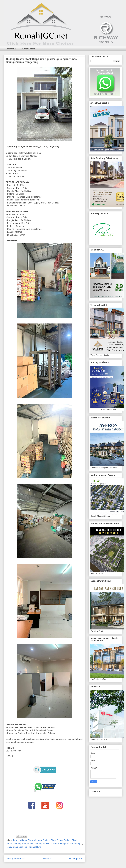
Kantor (56, 844)
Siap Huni (23, 847)
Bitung (16, 840)
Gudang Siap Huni (43, 844)
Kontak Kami (28, 49)
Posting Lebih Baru (15, 859)
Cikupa (24, 840)
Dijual (31, 840)
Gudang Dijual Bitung (53, 840)
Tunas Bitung (35, 847)
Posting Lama (76, 859)
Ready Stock (12, 847)
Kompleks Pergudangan (71, 844)
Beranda (11, 49)
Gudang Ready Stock (23, 844)
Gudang (38, 840)
